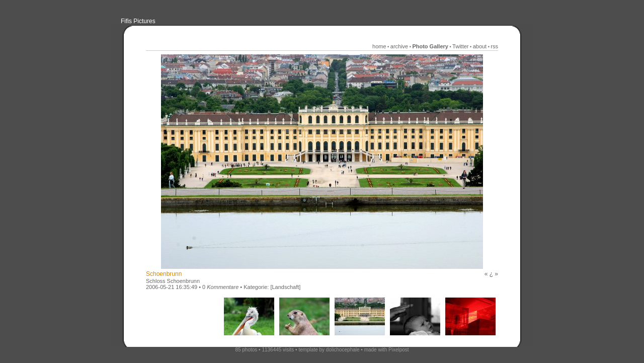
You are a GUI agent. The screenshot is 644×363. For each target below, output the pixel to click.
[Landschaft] (285, 287)
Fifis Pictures (138, 21)
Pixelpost (399, 350)
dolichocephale (343, 350)
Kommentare (223, 287)
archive (399, 46)
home (379, 46)
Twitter (460, 46)
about (480, 46)
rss (494, 46)
